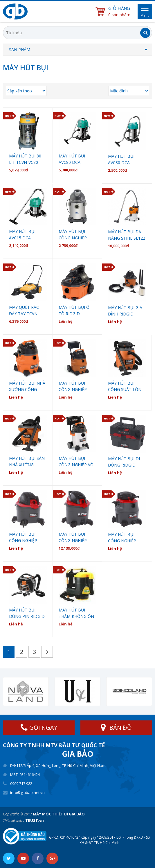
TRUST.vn (35, 820)
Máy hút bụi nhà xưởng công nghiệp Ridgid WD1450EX (27, 387)
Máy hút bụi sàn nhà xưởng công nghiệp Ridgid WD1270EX (27, 462)
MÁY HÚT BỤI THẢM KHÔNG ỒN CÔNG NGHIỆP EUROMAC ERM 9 (76, 613)
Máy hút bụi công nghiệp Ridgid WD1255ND (73, 538)
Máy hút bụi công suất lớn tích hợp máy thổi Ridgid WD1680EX (125, 387)
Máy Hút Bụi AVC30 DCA (121, 159)
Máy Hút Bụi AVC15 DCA (22, 235)
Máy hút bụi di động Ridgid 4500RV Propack (125, 462)
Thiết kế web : (13, 820)
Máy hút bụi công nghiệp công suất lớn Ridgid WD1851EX (77, 387)
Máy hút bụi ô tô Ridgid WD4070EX (74, 311)
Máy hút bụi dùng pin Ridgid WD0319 (27, 613)
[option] (26, 692)
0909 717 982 (21, 783)
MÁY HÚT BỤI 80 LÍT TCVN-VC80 (25, 159)
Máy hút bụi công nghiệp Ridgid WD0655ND (23, 538)
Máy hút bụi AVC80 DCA (72, 159)
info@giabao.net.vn (27, 792)
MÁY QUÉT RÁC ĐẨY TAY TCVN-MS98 (24, 311)
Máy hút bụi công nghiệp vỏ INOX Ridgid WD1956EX (76, 462)
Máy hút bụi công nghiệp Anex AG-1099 (73, 235)
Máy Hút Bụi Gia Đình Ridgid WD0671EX (125, 311)
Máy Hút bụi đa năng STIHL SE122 (127, 235)
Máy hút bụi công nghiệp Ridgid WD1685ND (122, 538)
